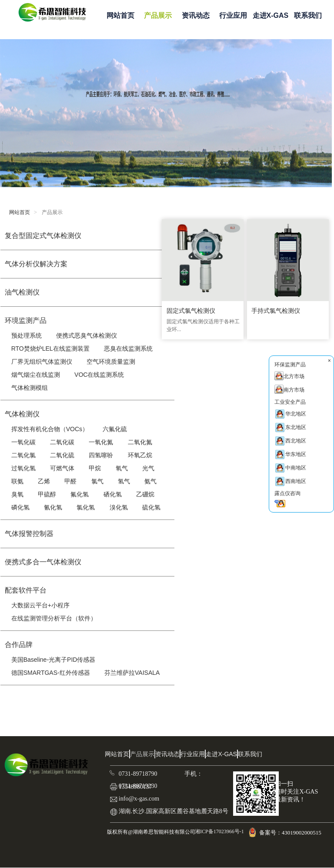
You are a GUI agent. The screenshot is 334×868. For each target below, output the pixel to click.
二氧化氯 (23, 455)
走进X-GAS (271, 15)
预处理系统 (27, 335)
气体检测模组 (30, 388)
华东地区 (290, 454)
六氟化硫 (115, 429)
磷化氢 (20, 507)
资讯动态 (196, 15)
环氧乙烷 (140, 455)
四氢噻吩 (101, 455)
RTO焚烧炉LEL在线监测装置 (50, 349)
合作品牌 (19, 645)
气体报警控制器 (29, 534)
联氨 (17, 481)
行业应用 (233, 15)
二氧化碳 (62, 442)
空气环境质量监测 (111, 362)
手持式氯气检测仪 (275, 312)
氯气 (97, 481)
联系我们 (308, 15)
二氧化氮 (140, 442)
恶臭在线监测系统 (128, 349)
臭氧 (17, 494)
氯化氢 (86, 507)
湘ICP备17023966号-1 (219, 831)
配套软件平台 (26, 590)
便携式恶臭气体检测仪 (87, 335)
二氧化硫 (62, 455)
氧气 (122, 468)
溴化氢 (119, 507)
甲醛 (70, 481)
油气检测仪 (22, 292)
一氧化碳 (23, 442)
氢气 (124, 481)
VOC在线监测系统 (99, 375)
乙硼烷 (145, 494)
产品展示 (158, 15)
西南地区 (290, 481)
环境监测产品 (26, 320)
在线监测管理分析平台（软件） (54, 618)
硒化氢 (113, 494)
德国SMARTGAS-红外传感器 (51, 673)
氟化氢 (80, 494)
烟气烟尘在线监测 (36, 375)
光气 (148, 468)
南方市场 (289, 389)
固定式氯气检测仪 (190, 312)
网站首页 (120, 15)
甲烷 (95, 468)
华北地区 (290, 414)
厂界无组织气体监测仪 (42, 362)
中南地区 (290, 468)
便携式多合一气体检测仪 (43, 562)
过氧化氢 (23, 468)
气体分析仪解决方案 (36, 264)
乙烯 (44, 481)
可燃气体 (62, 468)
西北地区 (290, 441)
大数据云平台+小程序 (40, 605)
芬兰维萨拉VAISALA (132, 673)
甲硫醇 (47, 494)
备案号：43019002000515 (291, 833)
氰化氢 (53, 507)
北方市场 (289, 376)
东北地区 (290, 427)
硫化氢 (151, 507)
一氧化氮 (101, 442)
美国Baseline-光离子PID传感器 (53, 660)
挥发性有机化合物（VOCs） (50, 429)
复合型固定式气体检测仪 (43, 236)
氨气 (150, 481)
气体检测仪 (22, 414)
